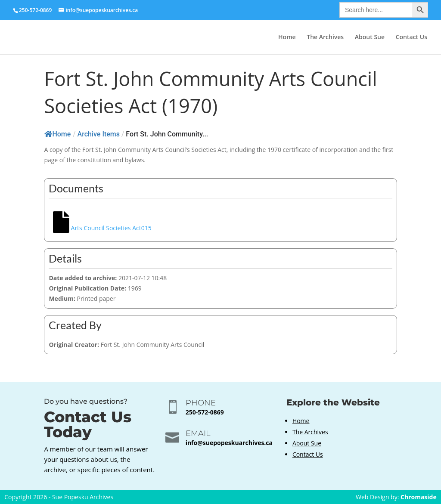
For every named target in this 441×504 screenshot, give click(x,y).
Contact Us (411, 37)
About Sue (370, 37)
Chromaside (419, 497)
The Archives (325, 37)
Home (287, 37)
